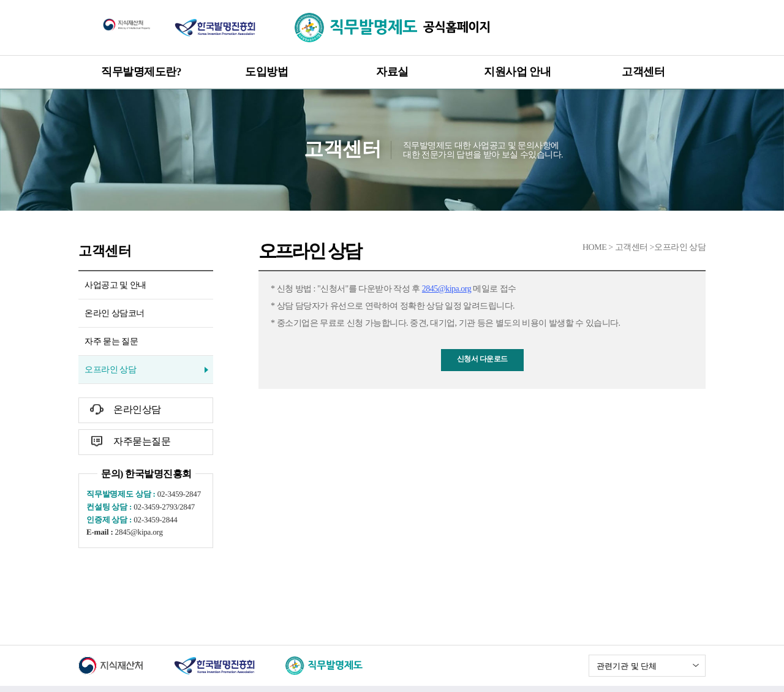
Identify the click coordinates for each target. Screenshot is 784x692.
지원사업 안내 (517, 72)
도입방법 (266, 72)
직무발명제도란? (141, 72)
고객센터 (643, 72)
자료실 (392, 72)
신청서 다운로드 (482, 359)
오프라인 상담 (110, 370)
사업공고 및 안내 (115, 285)
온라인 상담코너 (115, 313)
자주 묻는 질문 (111, 341)
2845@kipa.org (447, 289)
